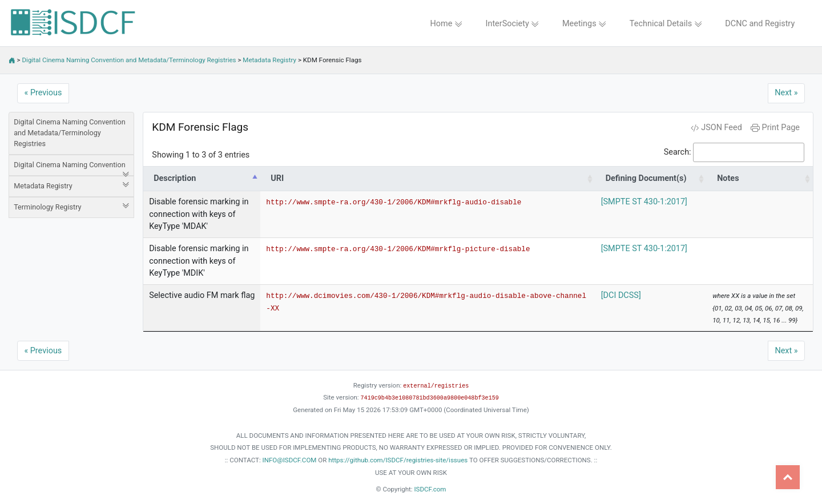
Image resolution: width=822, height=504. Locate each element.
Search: (734, 152)
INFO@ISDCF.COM (290, 460)
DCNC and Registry (760, 24)
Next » (786, 93)
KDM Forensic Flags (200, 127)
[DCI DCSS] (621, 295)
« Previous (43, 93)
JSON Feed (716, 128)
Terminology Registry (71, 207)
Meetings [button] (585, 24)
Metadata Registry (269, 60)
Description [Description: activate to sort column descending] (175, 178)
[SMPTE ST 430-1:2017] (644, 202)
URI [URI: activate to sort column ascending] (277, 178)
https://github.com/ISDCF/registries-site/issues (398, 460)
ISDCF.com (430, 489)
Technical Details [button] (666, 24)
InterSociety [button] (513, 24)
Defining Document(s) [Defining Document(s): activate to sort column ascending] (646, 178)
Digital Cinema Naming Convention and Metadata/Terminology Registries (129, 60)
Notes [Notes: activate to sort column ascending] (728, 178)
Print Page (775, 128)
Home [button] (446, 24)
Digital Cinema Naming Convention (71, 168)
